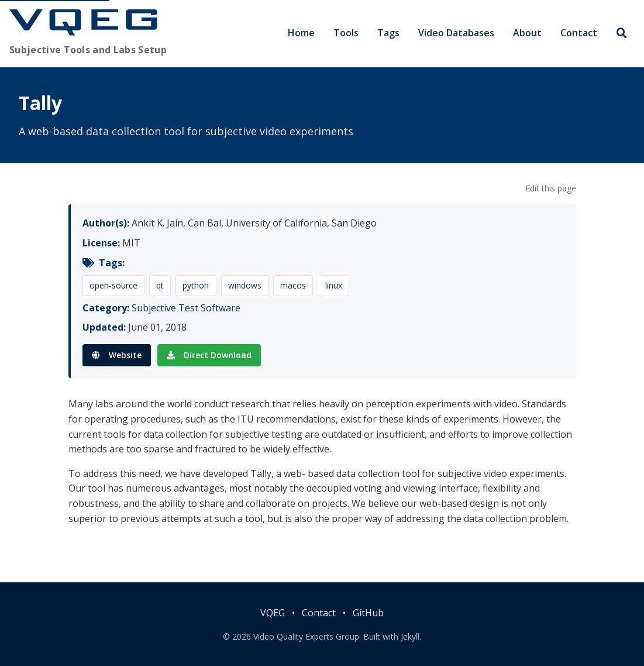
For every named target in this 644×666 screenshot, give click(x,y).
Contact (579, 33)
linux (334, 285)
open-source (113, 285)
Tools (346, 33)
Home (301, 33)
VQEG (273, 613)
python (196, 285)
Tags (388, 33)
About (527, 33)
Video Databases (456, 33)
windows (245, 285)
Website (117, 355)
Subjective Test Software (186, 308)
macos (293, 285)
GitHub (368, 613)
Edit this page (551, 188)
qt (160, 285)
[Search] (622, 34)
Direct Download (209, 355)
